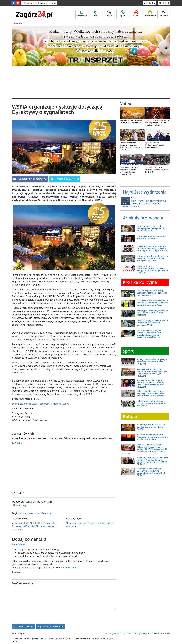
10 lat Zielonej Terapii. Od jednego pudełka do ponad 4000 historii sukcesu (152, 228)
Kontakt (53, 3)
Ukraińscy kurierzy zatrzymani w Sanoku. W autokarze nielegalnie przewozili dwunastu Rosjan (152, 303)
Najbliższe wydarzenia (145, 192)
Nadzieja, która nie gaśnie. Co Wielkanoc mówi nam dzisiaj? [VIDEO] (151, 427)
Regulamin (148, 633)
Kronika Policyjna (140, 282)
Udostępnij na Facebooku (30, 179)
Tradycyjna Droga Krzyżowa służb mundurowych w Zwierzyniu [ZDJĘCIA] (153, 313)
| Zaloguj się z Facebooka (50, 626)
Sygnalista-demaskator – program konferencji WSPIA (41, 404)
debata (22, 513)
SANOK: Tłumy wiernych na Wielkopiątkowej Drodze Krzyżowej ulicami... (157, 123)
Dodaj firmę (29, 3)
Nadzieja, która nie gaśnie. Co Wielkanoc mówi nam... (131, 122)
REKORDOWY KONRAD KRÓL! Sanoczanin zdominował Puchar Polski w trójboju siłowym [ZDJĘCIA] (152, 373)
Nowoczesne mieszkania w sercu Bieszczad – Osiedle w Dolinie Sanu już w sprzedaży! (152, 258)
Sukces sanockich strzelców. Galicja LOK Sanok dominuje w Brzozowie (151, 403)
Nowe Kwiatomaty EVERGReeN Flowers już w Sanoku (151, 237)
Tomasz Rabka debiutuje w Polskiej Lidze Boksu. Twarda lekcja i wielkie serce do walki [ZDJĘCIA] (151, 384)
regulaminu (71, 568)
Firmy (95, 14)
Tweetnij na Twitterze (65, 179)
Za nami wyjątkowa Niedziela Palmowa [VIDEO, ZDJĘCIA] (157, 170)
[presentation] (33, 617)
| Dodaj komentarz (24, 626)
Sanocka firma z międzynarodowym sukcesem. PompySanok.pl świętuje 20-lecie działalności (152, 269)
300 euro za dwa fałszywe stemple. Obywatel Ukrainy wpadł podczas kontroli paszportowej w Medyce (150, 334)
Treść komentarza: (23, 583)
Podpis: (16, 572)
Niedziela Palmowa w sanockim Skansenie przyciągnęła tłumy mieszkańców (129, 171)
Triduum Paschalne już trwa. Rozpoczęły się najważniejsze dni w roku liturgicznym (152, 437)
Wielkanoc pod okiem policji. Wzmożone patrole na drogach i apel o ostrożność (152, 293)
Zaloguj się (150, 3)
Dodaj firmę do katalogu (131, 633)
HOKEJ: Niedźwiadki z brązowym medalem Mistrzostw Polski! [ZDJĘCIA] (152, 362)
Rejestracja (164, 3)
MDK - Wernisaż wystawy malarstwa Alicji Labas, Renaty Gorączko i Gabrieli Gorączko (145, 202)
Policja (136, 14)
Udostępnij (20, 505)
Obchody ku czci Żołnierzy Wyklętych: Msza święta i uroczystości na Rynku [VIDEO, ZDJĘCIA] (151, 472)
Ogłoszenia (82, 14)
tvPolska (17, 443)
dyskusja (32, 513)
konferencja (44, 513)
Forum (109, 14)
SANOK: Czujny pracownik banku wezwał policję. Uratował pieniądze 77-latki (152, 323)
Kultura (130, 416)
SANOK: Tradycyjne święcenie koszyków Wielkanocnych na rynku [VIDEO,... (131, 146)
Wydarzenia (150, 14)
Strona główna (112, 633)
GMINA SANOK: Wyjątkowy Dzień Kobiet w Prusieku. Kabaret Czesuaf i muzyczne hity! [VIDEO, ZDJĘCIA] (153, 461)
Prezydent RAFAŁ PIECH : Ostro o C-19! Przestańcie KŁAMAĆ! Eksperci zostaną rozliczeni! (34, 526)
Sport (123, 14)
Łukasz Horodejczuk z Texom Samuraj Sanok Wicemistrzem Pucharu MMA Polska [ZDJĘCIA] (152, 393)
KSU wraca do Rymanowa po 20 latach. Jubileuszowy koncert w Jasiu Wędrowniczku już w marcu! (153, 248)
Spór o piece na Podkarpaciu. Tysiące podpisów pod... (155, 145)
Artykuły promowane (144, 218)
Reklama (42, 3)
